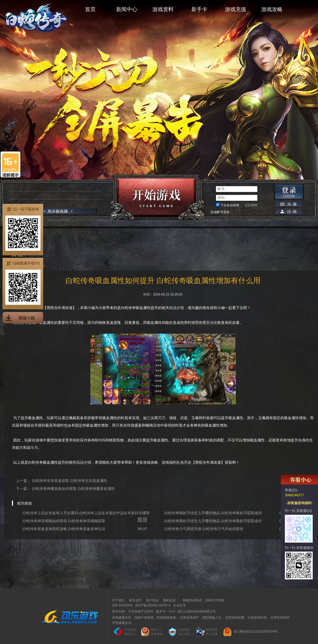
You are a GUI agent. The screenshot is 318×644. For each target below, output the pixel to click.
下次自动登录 (230, 205)
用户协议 (152, 600)
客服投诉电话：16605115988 (202, 600)
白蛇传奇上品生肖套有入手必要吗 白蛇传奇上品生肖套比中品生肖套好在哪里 (86, 513)
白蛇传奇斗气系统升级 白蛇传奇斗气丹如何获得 (204, 529)
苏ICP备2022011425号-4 (153, 605)
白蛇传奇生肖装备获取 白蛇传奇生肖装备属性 (70, 481)
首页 (90, 9)
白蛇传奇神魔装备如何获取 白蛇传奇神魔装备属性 (73, 489)
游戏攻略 (272, 9)
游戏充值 (236, 9)
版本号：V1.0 (165, 611)
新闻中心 (127, 9)
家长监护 (135, 600)
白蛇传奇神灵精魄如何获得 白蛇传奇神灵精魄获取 (64, 521)
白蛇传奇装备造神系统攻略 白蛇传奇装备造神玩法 (64, 529)
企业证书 (179, 605)
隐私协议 (169, 600)
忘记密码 (251, 205)
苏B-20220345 (122, 605)
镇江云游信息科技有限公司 (197, 611)
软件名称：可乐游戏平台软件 (133, 611)
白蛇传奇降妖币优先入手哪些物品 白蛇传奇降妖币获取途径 (213, 513)
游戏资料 (163, 9)
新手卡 (199, 9)
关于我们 (118, 600)
